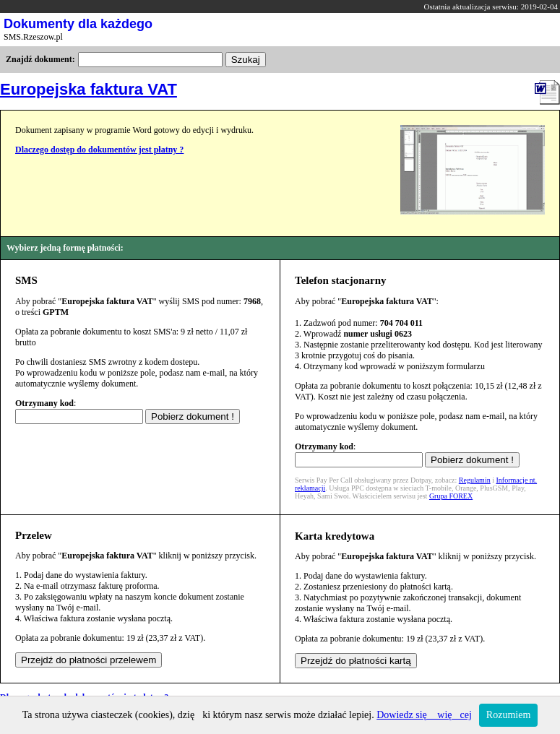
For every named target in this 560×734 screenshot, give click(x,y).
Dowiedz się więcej (424, 715)
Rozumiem (508, 715)
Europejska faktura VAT (89, 89)
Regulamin (475, 480)
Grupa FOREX (451, 496)
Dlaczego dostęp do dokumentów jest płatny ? (99, 150)
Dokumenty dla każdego (78, 24)
